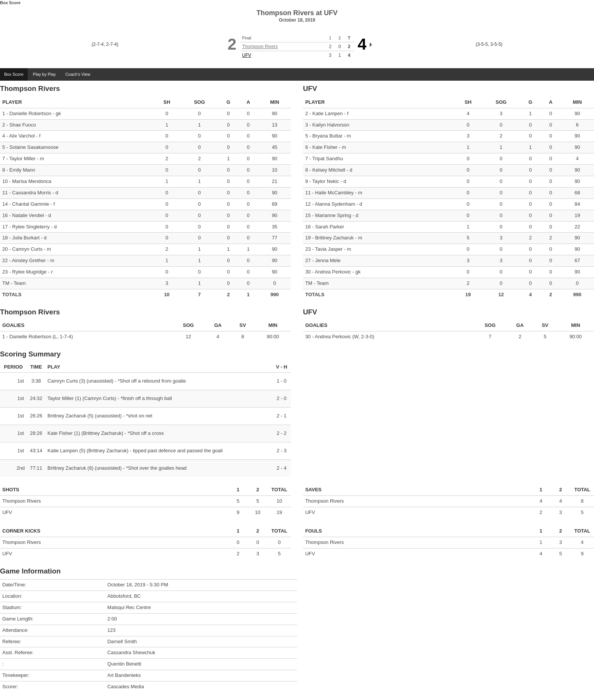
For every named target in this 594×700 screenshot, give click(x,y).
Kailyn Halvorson (331, 125)
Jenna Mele (328, 260)
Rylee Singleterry (31, 227)
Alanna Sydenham (335, 204)
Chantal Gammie (31, 204)
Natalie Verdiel (28, 215)
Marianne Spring (333, 215)
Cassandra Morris (32, 193)
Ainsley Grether (29, 260)
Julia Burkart (26, 238)
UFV (247, 55)
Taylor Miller (23, 159)
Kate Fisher (325, 147)
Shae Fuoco (23, 125)
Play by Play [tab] (45, 74)
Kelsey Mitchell (329, 170)
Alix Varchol (22, 136)
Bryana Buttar (327, 136)
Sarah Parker (330, 227)
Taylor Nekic (326, 181)
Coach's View (78, 74)
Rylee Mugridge (29, 272)
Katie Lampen (327, 113)
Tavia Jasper (329, 249)
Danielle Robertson (30, 113)
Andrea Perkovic (333, 272)
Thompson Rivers (260, 47)
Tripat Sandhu (327, 159)
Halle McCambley (335, 193)
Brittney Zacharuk (335, 238)
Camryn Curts (27, 249)
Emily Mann (22, 170)
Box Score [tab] (14, 74)
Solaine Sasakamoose (34, 147)
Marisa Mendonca (32, 181)
